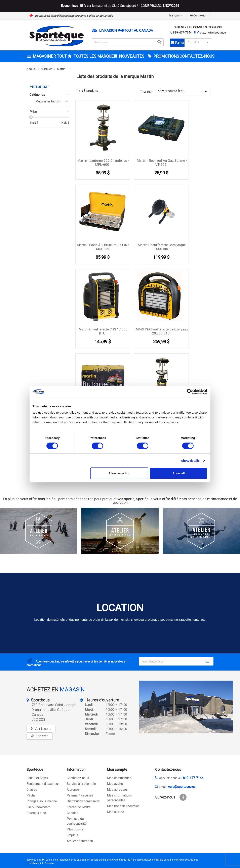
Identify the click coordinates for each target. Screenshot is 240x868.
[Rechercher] (128, 42)
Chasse (32, 790)
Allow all (179, 473)
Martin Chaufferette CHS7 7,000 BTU (103, 331)
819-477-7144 (182, 33)
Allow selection (119, 473)
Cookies (73, 813)
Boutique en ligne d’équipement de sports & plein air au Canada (74, 16)
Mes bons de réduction (123, 806)
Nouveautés (131, 56)
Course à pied (36, 813)
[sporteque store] (186, 707)
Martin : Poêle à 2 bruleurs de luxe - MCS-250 (103, 247)
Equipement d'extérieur (43, 784)
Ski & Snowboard (38, 807)
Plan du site (75, 829)
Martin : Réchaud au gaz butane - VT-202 (162, 163)
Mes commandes (119, 778)
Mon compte (117, 769)
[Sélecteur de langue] (176, 16)
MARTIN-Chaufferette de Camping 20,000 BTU (162, 331)
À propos (73, 790)
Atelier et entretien (80, 841)
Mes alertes (115, 812)
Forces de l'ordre (79, 807)
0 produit (199, 42)
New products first (183, 92)
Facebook (183, 797)
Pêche (31, 795)
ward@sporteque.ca (181, 787)
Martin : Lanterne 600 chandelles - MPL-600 (103, 163)
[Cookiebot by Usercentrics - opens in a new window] (190, 392)
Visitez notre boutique (211, 33)
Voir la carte (43, 729)
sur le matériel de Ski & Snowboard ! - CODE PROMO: (120, 6)
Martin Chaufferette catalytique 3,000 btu (162, 247)
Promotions (163, 56)
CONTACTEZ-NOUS (196, 56)
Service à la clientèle (81, 784)
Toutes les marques (92, 56)
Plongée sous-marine (42, 801)
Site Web (42, 736)
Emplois (72, 835)
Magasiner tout (49, 56)
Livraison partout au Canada (126, 31)
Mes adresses (117, 790)
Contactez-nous (78, 778)
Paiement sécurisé (80, 795)
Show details (190, 461)
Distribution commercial (83, 801)
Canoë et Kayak (37, 778)
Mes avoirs (115, 784)
